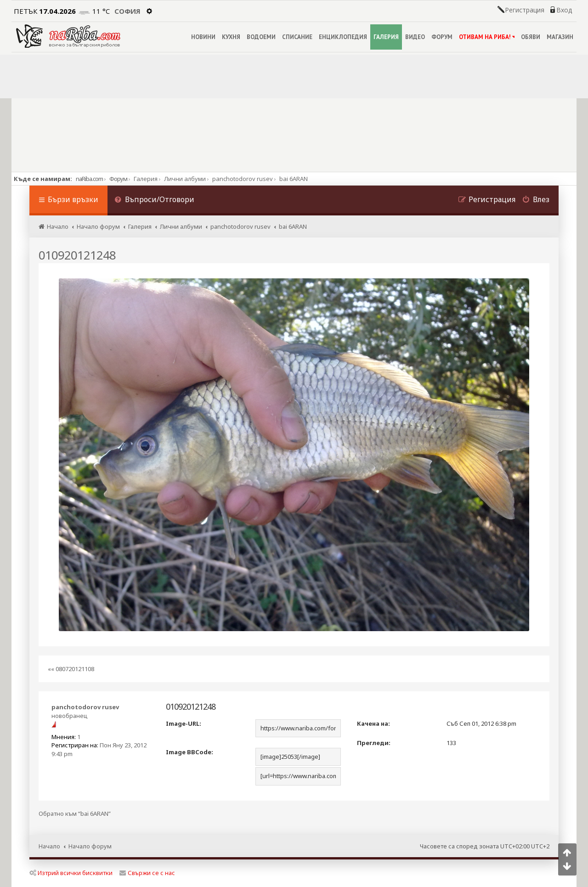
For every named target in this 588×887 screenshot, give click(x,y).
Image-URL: (184, 723)
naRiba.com (89, 179)
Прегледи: (374, 743)
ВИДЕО (415, 37)
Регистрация (525, 10)
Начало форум (90, 846)
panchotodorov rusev (85, 707)
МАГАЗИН (560, 37)
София (127, 11)
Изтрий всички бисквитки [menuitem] (71, 873)
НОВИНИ (203, 37)
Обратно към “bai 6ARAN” (75, 814)
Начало (49, 846)
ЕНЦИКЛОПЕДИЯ (343, 37)
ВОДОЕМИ (261, 37)
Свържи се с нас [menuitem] (147, 873)
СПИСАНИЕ (297, 37)
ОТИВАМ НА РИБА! (487, 37)
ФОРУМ (442, 37)
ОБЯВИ (531, 37)
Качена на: (373, 723)
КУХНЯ (231, 37)
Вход (564, 10)
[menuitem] (154, 201)
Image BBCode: (189, 752)
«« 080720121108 (71, 669)
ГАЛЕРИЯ (386, 37)
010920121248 (77, 255)
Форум (118, 179)
